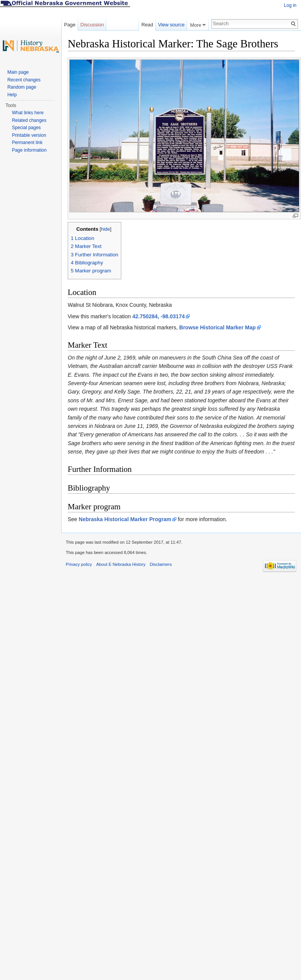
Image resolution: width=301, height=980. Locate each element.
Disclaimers (161, 564)
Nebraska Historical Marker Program (125, 519)
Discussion (92, 25)
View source (171, 25)
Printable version (29, 135)
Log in (290, 5)
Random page (22, 87)
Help (12, 95)
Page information (29, 150)
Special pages (26, 128)
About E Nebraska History (121, 564)
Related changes (29, 120)
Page (70, 25)
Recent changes (24, 80)
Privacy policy (79, 564)
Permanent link (27, 143)
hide (106, 229)
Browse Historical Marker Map (218, 327)
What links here (28, 113)
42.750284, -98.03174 (159, 316)
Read (147, 25)
